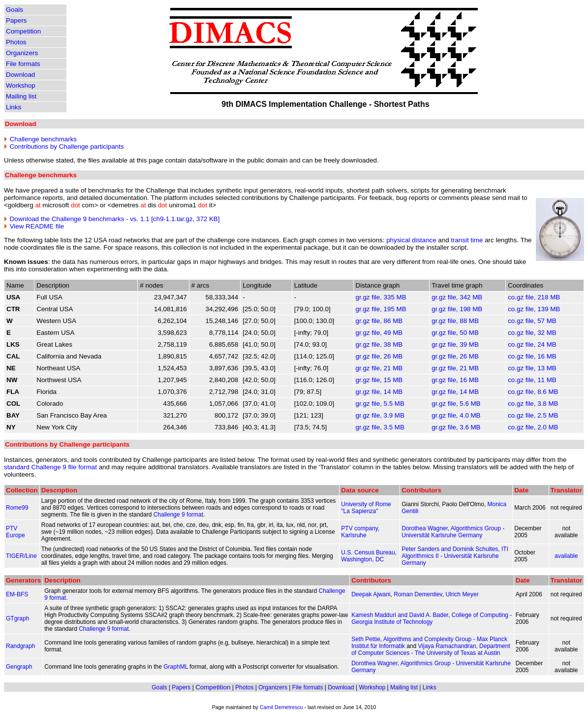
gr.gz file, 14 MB (379, 392)
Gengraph (19, 667)
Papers (16, 20)
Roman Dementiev (418, 594)
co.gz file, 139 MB (534, 309)
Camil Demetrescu (281, 707)
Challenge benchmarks (43, 139)
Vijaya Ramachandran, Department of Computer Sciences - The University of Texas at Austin (431, 649)
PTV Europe (15, 532)
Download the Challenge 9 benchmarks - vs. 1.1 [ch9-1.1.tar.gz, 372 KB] (115, 219)
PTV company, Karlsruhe (360, 532)
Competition (23, 31)
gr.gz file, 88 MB (455, 321)
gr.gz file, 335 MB (381, 297)
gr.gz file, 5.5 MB (380, 404)
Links (14, 107)
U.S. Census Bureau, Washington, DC (369, 556)
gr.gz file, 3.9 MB (380, 415)
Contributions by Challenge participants (67, 146)
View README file (37, 226)
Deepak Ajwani (371, 594)
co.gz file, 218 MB (534, 297)
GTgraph (17, 618)
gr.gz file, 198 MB (457, 309)
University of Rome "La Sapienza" (366, 508)
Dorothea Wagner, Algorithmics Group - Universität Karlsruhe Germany (453, 532)
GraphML (176, 667)
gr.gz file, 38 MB (379, 344)
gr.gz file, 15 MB (379, 380)
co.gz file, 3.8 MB (533, 404)
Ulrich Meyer (462, 594)
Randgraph (20, 646)
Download (20, 75)
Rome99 (17, 508)
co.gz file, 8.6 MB (533, 392)
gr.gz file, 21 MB (379, 368)
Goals (15, 10)
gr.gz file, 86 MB (379, 321)
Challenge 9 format (178, 515)
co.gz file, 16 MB (532, 356)
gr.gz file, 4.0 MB (456, 415)
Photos (16, 42)
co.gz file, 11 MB (532, 380)
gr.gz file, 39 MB (455, 344)
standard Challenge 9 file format (50, 467)
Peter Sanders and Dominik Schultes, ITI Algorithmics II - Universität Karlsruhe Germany (455, 556)
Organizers (22, 53)
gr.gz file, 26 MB (379, 356)
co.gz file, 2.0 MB (533, 427)
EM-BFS (17, 594)
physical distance (411, 240)
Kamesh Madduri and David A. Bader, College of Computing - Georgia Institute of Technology (432, 618)
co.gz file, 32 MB (532, 333)
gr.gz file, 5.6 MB (456, 404)
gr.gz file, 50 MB (455, 333)
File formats (23, 64)
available (566, 556)
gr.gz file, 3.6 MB (456, 427)
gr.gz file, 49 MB (379, 333)
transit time (467, 240)
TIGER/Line (21, 556)
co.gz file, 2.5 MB (533, 415)
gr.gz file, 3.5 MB (380, 427)
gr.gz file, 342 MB (457, 297)
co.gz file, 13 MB (532, 368)
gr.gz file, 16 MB (455, 380)
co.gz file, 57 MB (532, 321)
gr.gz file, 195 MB (381, 309)
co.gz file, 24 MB (532, 344)
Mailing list (21, 96)
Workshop (21, 85)
